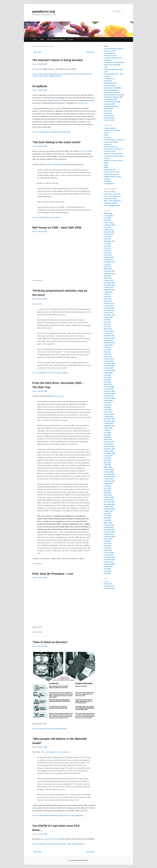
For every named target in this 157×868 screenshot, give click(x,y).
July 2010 (107, 347)
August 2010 (108, 345)
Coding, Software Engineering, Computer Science (53, 74)
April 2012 (108, 299)
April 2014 (108, 267)
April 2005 (108, 493)
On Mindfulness (110, 79)
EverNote (57, 108)
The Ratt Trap (59, 396)
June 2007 (108, 433)
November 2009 (109, 366)
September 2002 (110, 564)
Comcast (107, 137)
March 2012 (108, 301)
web (59, 76)
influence (75, 844)
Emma (58, 217)
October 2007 (109, 423)
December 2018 (109, 232)
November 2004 (109, 504)
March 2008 (108, 412)
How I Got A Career (111, 56)
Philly (106, 167)
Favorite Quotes (110, 53)
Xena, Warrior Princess (112, 92)
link (45, 724)
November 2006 (109, 449)
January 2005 (109, 500)
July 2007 (107, 430)
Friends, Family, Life (44, 217)
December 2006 (109, 446)
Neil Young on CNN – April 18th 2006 (57, 228)
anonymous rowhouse (52, 164)
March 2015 (108, 255)
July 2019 (107, 227)
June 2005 (108, 488)
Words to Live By (110, 51)
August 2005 (108, 483)
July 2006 (107, 458)
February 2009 (109, 386)
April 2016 (108, 246)
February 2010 (109, 359)
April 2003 (108, 548)
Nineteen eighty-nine (111, 106)
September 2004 (110, 509)
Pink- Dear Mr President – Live (53, 574)
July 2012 (107, 294)
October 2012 (109, 287)
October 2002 (109, 562)
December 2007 (109, 419)
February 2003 (109, 553)
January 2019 (109, 230)
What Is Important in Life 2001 (114, 95)
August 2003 (108, 539)
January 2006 (109, 472)
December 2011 (109, 308)
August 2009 (108, 373)
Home (35, 39)
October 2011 (109, 313)
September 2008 (110, 398)
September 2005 (110, 481)
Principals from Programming (114, 62)
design (58, 373)
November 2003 (109, 532)
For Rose (107, 76)
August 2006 (108, 456)
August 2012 (108, 292)
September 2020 (110, 225)
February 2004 (109, 525)
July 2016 (107, 243)
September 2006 (110, 453)
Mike (106, 201)
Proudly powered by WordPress (78, 860)
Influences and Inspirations (113, 154)
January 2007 (109, 444)
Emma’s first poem (111, 83)
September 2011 (110, 315)
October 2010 (109, 340)
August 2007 (108, 428)
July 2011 (107, 320)
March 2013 (108, 278)
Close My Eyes (109, 116)
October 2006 (109, 451)
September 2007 (110, 426)
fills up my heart (83, 151)
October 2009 (109, 368)
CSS (54, 373)
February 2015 (109, 257)
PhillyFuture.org (110, 170)
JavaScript (64, 373)
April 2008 (108, 410)
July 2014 (107, 264)
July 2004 (107, 513)
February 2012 (109, 303)
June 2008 (108, 405)
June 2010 (108, 350)
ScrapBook (40, 86)
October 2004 (109, 507)
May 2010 (107, 352)
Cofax (106, 135)
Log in (106, 581)
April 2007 (108, 437)
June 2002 (108, 571)
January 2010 (109, 361)
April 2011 (108, 327)
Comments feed (110, 586)
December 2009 (109, 363)
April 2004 (108, 520)
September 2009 (110, 370)
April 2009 (108, 382)
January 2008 (109, 417)
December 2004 (109, 502)
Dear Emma (108, 81)
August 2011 (108, 317)
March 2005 (108, 495)
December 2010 (109, 336)
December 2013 (109, 271)
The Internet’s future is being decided (57, 60)
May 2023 (107, 220)
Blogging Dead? (115, 205)
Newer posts (91, 52)
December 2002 (109, 557)
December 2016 (109, 241)
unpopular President (51, 839)
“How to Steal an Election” (50, 642)
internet (46, 76)
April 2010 (108, 354)
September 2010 (110, 343)
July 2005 (107, 486)
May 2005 (107, 490)
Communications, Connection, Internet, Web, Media (54, 132)
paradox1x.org (44, 11)
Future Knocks (109, 120)
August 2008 (108, 400)
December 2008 (109, 391)
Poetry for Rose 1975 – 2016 (114, 74)
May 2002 (107, 573)
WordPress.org (109, 588)
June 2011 (108, 322)
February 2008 (109, 414)
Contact (71, 39)
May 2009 (107, 380)
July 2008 (107, 403)
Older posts (37, 52)
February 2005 (109, 497)
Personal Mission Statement (56, 39)
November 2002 (109, 560)
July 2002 (107, 569)
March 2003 (108, 550)
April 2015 (108, 253)
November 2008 (109, 393)
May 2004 (107, 518)
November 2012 (109, 285)
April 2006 (108, 465)
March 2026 (108, 213)
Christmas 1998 (109, 104)
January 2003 (109, 555)
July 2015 (107, 248)
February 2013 (109, 280)
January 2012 (109, 306)
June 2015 (108, 250)
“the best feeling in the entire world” (57, 142)
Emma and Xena (110, 86)
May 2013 (107, 276)
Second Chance (110, 118)
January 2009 (109, 389)
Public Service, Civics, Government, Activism (52, 729)
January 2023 (109, 223)
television (81, 844)
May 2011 (107, 324)
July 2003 (107, 541)
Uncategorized (43, 373)
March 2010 (108, 357)
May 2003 (107, 546)
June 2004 (108, 516)
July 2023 (107, 218)
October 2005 (109, 479)
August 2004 (108, 511)
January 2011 (109, 333)
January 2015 (109, 260)
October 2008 (109, 396)
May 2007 (107, 435)
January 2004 (109, 527)
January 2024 (109, 216)
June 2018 (108, 237)
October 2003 (109, 534)
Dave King (108, 194)
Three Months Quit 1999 (112, 102)
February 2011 (109, 331)
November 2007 (109, 421)
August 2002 (108, 566)
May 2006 (107, 463)
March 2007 (108, 440)
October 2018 (109, 234)
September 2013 (110, 273)
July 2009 (107, 375)
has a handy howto (81, 103)
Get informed (37, 69)
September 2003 (110, 536)
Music (40, 281)
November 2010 (109, 338)
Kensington (108, 113)
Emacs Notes (109, 109)
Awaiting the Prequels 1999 (113, 97)
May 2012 (107, 296)
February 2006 (109, 470)
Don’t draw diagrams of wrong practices (55, 752)
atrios (40, 627)
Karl (106, 192)
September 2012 (110, 290)
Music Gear (108, 111)
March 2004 (108, 523)
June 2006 (108, 460)
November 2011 (109, 310)
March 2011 (108, 329)
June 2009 (108, 377)
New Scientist (37, 304)
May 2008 (107, 407)
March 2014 (108, 269)
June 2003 (108, 543)
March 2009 (108, 384)
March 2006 (108, 467)
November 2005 (109, 476)
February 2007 (109, 442)
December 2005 (109, 474)
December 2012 (109, 283)
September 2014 (110, 262)
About (42, 39)
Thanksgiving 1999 (111, 99)
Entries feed (108, 584)
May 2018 (107, 239)
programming (53, 76)
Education (108, 144)
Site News (108, 181)
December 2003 (109, 530)
